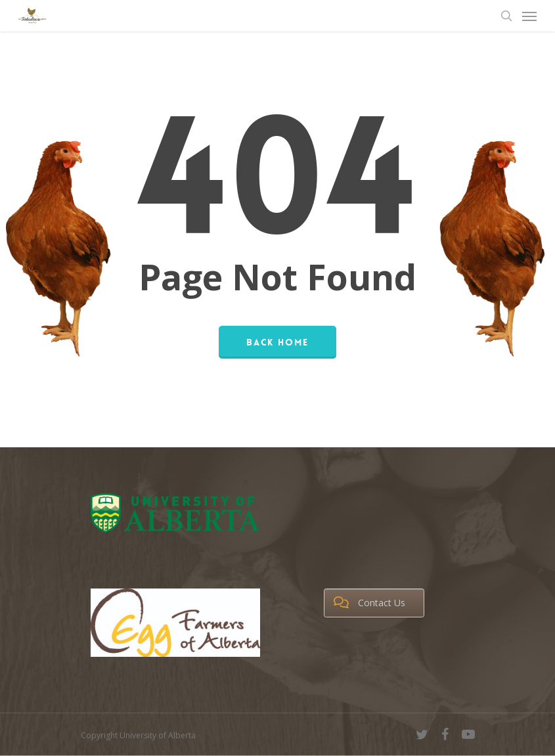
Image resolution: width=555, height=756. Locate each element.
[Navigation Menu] (529, 16)
